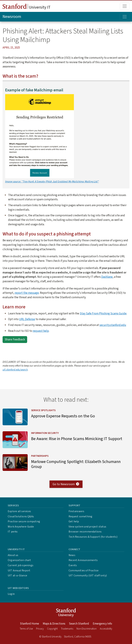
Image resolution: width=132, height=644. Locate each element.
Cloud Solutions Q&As (21, 516)
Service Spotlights (44, 410)
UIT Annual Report (19, 571)
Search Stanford (79, 624)
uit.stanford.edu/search (15, 370)
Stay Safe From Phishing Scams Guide (103, 313)
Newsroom (12, 17)
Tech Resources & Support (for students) (93, 537)
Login (11, 594)
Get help (74, 521)
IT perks (13, 532)
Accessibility (106, 629)
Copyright (52, 629)
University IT (27, 7)
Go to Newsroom (66, 485)
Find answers (76, 511)
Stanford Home (29, 624)
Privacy (40, 629)
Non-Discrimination (87, 629)
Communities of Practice (84, 571)
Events (73, 565)
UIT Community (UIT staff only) (88, 576)
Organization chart (19, 560)
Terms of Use (26, 629)
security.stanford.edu (113, 325)
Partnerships (40, 457)
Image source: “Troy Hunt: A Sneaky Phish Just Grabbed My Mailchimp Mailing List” (52, 182)
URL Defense (27, 319)
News (72, 555)
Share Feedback (15, 339)
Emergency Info (102, 624)
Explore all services (19, 511)
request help (41, 331)
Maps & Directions (54, 624)
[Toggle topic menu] (125, 17)
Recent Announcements (83, 560)
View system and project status (87, 527)
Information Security (46, 434)
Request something (80, 516)
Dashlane (107, 277)
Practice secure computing (24, 521)
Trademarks (67, 629)
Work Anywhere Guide (21, 527)
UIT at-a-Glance (17, 576)
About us (13, 555)
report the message (27, 293)
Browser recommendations (85, 532)
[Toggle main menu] (125, 6)
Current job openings (21, 565)
